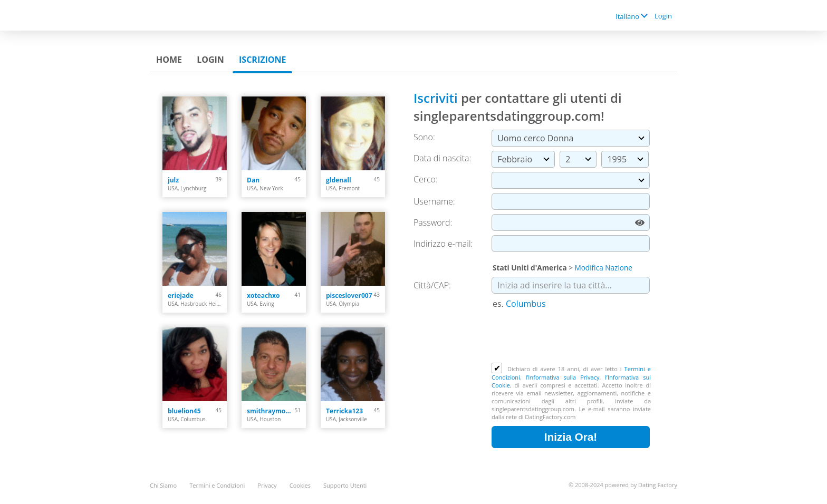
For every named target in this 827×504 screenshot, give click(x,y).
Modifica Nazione (603, 268)
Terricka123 (344, 411)
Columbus (526, 304)
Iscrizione (262, 60)
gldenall (339, 180)
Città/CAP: (432, 285)
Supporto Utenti (345, 485)
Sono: (424, 137)
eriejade (181, 295)
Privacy (267, 485)
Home (169, 60)
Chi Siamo (163, 485)
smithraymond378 (271, 411)
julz (173, 180)
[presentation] (572, 337)
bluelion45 (184, 411)
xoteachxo (263, 295)
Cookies (300, 485)
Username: (434, 201)
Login (663, 16)
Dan (253, 180)
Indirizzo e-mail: (443, 244)
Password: (433, 222)
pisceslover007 (349, 295)
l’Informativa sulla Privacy (563, 377)
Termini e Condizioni (217, 485)
